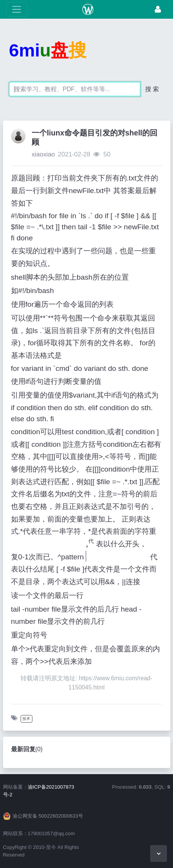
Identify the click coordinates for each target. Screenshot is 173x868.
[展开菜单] (17, 9)
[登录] (158, 9)
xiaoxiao (43, 154)
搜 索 (152, 89)
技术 (26, 719)
